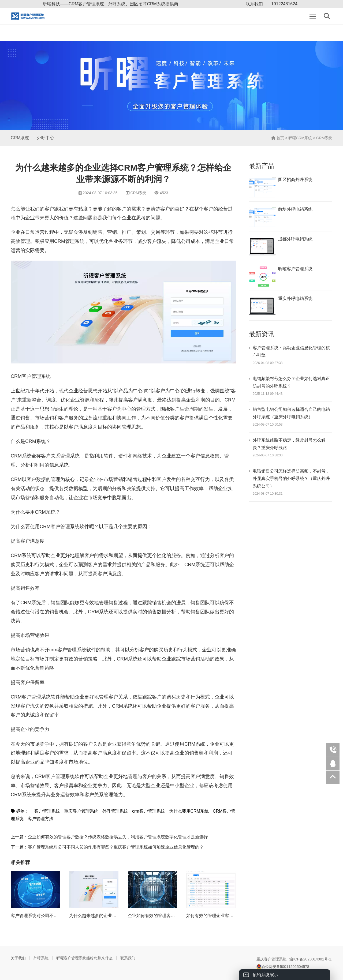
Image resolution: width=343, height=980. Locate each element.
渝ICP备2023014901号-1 (310, 959)
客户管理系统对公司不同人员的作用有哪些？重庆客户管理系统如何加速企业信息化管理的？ (116, 847)
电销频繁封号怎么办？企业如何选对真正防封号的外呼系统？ (291, 382)
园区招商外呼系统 (295, 180)
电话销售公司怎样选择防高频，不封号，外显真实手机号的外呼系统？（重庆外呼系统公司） (291, 478)
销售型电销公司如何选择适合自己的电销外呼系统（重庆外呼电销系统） (291, 413)
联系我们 (254, 4)
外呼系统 (41, 958)
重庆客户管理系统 (81, 811)
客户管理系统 (47, 811)
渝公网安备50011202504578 (283, 967)
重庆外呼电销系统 (295, 298)
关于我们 (18, 958)
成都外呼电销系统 (295, 239)
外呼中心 (46, 138)
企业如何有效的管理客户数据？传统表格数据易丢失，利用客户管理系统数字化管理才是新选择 (118, 837)
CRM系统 (20, 138)
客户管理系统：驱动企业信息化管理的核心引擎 (291, 352)
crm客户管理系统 (149, 811)
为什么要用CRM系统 (189, 811)
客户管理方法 (40, 819)
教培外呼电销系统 (295, 209)
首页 (278, 138)
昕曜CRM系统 (300, 138)
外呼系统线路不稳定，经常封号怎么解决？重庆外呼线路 (289, 444)
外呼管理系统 (115, 811)
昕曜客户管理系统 (295, 269)
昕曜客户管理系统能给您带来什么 (84, 958)
